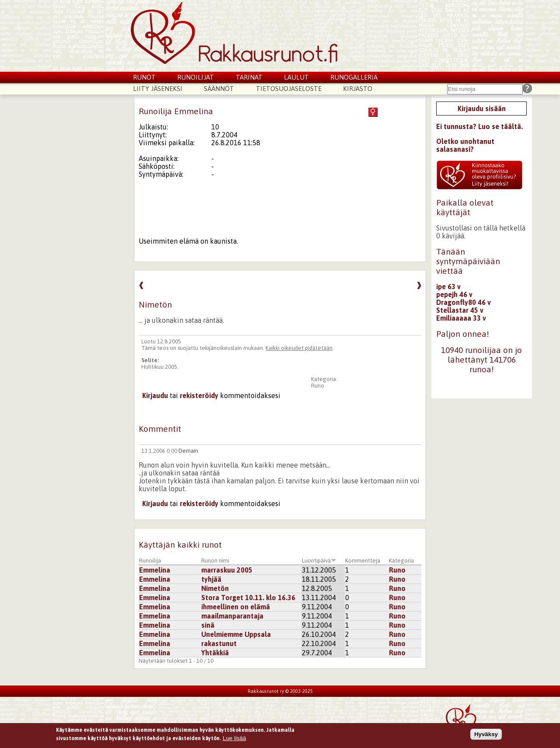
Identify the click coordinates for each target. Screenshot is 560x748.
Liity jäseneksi (158, 89)
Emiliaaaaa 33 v (461, 318)
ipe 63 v (448, 287)
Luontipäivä (319, 561)
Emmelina (155, 570)
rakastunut (219, 643)
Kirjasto (358, 89)
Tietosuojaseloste (289, 89)
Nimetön (215, 588)
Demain (188, 451)
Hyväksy (486, 734)
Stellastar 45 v (460, 310)
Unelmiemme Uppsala (236, 634)
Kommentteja (363, 561)
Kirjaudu (155, 395)
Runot (144, 77)
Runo (318, 386)
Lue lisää (234, 738)
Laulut (296, 77)
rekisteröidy (199, 395)
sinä (208, 625)
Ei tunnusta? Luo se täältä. (479, 126)
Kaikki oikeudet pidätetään (299, 348)
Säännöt (219, 89)
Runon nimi (215, 561)
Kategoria (401, 561)
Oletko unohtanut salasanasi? (465, 145)
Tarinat (249, 77)
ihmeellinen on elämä (236, 607)
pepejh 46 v (454, 294)
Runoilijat (196, 77)
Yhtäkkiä (215, 653)
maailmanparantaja (232, 616)
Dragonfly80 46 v (464, 302)
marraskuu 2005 (227, 570)
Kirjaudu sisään (482, 108)
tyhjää (211, 579)
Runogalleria (354, 77)
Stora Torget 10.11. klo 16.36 (248, 598)
